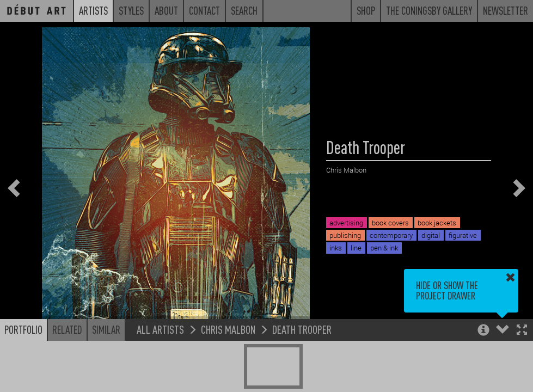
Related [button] (67, 329)
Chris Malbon (228, 329)
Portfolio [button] (23, 329)
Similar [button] (106, 329)
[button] (522, 331)
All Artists (160, 329)
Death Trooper (302, 329)
